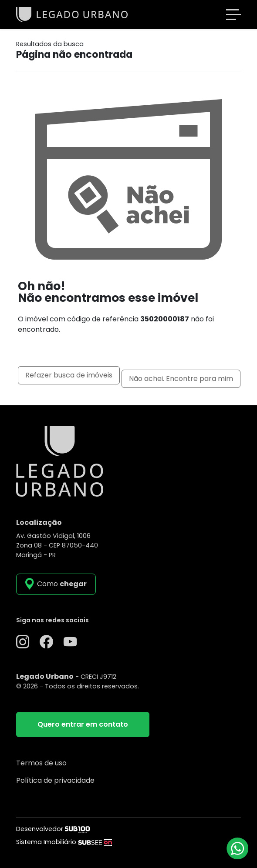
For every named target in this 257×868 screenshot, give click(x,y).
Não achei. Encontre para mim (181, 379)
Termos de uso (41, 763)
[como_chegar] (56, 584)
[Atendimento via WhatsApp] (237, 848)
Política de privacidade (55, 780)
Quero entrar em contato (83, 724)
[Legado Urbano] (72, 14)
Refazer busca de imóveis (69, 375)
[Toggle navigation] (233, 15)
